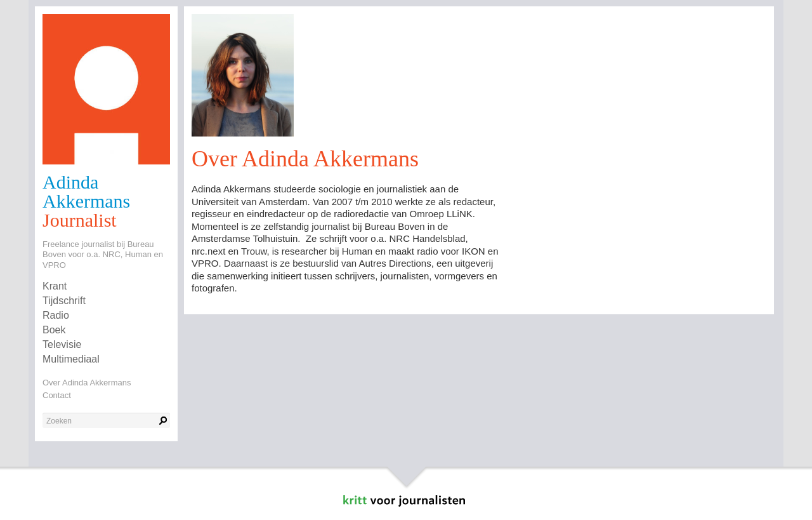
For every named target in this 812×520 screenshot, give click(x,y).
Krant (55, 286)
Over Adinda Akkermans (87, 383)
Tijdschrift (64, 301)
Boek (54, 330)
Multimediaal (71, 359)
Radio (56, 315)
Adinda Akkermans (86, 191)
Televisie (62, 344)
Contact (57, 395)
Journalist (80, 220)
